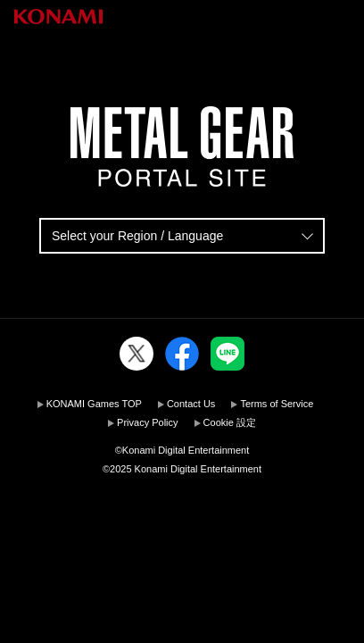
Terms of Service (277, 404)
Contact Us (191, 404)
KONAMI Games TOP (94, 404)
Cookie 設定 (230, 422)
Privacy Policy (147, 422)
